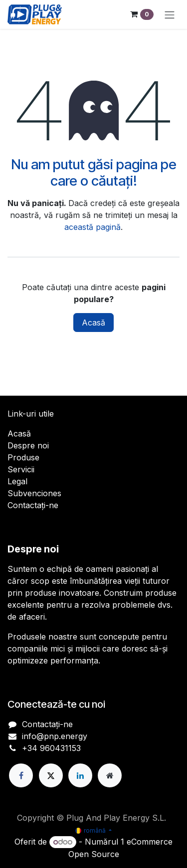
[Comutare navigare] (170, 14)
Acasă (93, 323)
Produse (23, 457)
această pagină (93, 227)
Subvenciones (34, 493)
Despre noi (28, 445)
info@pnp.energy (55, 736)
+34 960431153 (51, 748)
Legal (17, 481)
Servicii (21, 469)
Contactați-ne (33, 505)
